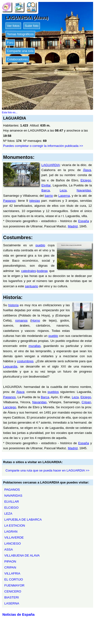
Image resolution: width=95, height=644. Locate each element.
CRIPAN (10, 567)
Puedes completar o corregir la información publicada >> (43, 146)
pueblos (53, 392)
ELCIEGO (11, 508)
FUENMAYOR (14, 585)
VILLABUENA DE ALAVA (22, 555)
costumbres (25, 361)
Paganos (9, 201)
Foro (10, 43)
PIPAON (10, 561)
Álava (87, 170)
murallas (34, 346)
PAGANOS (12, 490)
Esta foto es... (10, 112)
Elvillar (46, 185)
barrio (49, 196)
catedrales (29, 271)
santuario (31, 286)
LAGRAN (11, 532)
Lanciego (10, 407)
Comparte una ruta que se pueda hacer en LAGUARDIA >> (47, 470)
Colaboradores (17, 59)
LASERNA (12, 603)
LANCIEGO (13, 543)
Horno (36, 320)
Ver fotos (13, 26)
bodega (42, 271)
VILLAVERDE (14, 538)
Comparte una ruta (20, 51)
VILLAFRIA (12, 573)
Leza (63, 190)
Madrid (73, 226)
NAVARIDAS (13, 496)
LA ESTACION (15, 526)
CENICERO (13, 591)
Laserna (64, 196)
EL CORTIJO (14, 579)
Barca (46, 190)
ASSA (9, 549)
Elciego (86, 180)
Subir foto (32, 26)
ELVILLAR (12, 502)
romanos (21, 320)
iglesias (34, 201)
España (84, 221)
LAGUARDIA (51, 165)
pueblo (40, 245)
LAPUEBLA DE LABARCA (23, 520)
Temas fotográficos (20, 34)
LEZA (8, 514)
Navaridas (84, 190)
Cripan (86, 402)
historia (14, 305)
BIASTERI (12, 597)
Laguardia (10, 366)
